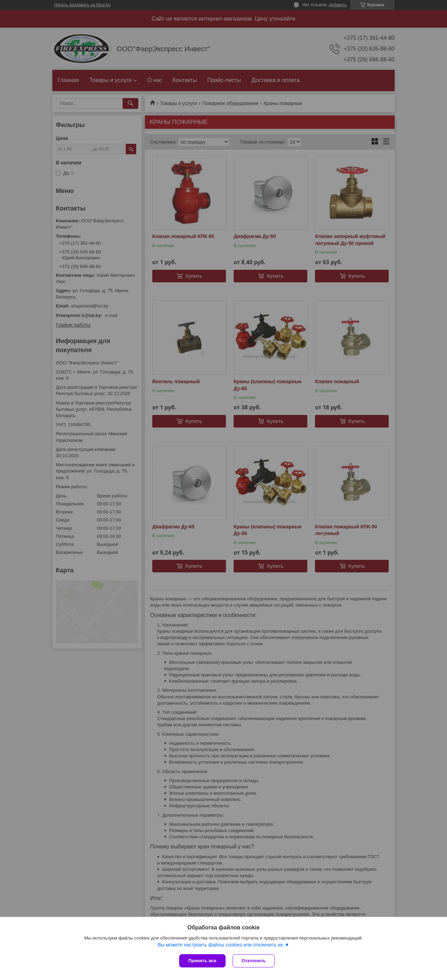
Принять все (202, 961)
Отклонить (254, 961)
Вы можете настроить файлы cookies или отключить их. (221, 945)
